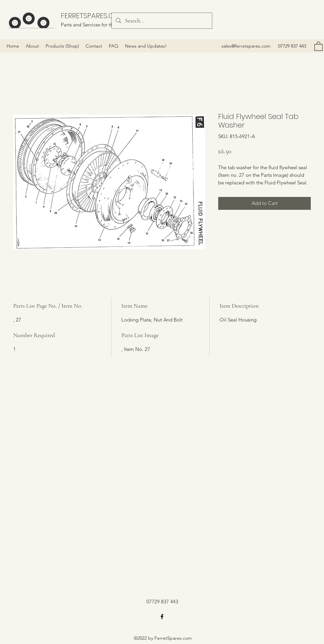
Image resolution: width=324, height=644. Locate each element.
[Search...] (162, 21)
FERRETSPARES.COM (93, 16)
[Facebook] (162, 617)
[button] (319, 46)
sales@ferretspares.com (246, 46)
